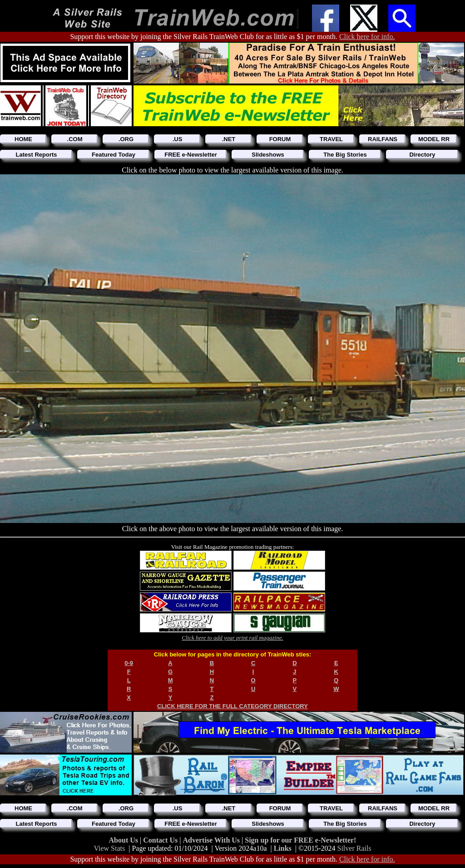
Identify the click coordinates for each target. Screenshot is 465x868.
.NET (229, 139)
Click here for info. (367, 37)
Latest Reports (36, 155)
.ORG (126, 139)
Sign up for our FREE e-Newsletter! (300, 840)
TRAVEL (331, 139)
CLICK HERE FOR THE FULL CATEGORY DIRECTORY (232, 706)
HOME (23, 139)
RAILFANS (383, 139)
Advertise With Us (212, 840)
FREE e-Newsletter (191, 155)
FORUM (280, 139)
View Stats (109, 848)
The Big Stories (345, 155)
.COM (75, 139)
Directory (422, 155)
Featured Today (114, 155)
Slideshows (268, 155)
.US (178, 139)
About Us (124, 840)
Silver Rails (354, 848)
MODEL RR (434, 139)
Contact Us (161, 840)
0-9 (129, 663)
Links (283, 848)
